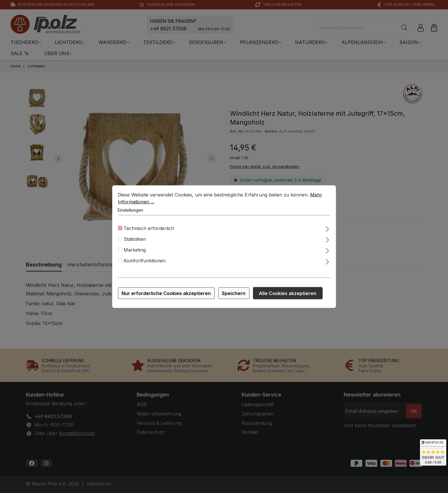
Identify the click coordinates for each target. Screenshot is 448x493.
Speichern (234, 295)
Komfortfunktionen (145, 263)
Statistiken (135, 241)
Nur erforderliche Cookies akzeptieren (166, 295)
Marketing (135, 252)
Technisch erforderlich (149, 230)
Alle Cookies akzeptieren (288, 295)
